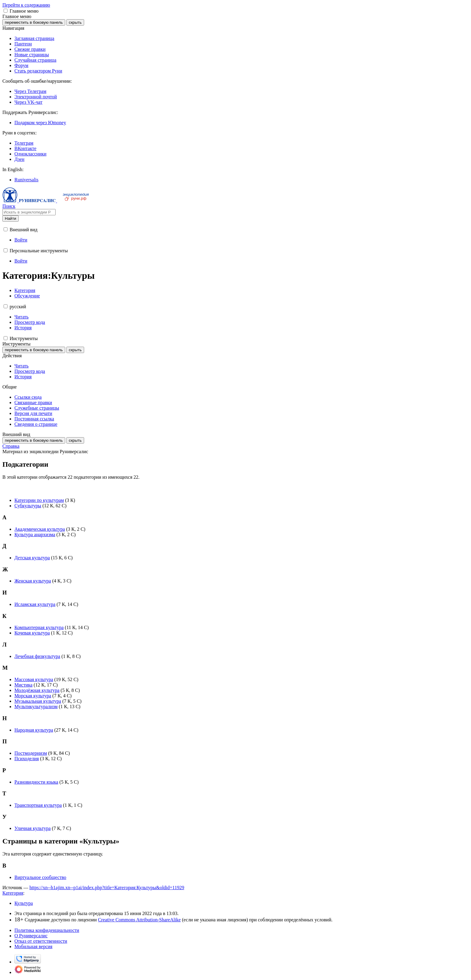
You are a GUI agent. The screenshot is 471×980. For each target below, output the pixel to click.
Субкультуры (28, 506)
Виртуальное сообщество (40, 877)
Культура (24, 903)
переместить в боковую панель (34, 22)
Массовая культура (34, 679)
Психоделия (27, 759)
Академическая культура (40, 529)
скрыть (75, 22)
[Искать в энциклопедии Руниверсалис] (29, 212)
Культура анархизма (35, 535)
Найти (11, 218)
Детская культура (32, 558)
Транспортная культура (38, 805)
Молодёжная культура (37, 690)
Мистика (23, 685)
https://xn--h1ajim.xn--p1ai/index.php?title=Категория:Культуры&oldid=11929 (107, 888)
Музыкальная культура (38, 701)
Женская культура (33, 581)
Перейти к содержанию (26, 5)
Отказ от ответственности (41, 941)
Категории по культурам (39, 500)
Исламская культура (35, 604)
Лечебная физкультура (37, 656)
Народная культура (34, 730)
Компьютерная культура (39, 627)
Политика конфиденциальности (47, 930)
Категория (13, 893)
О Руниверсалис (31, 936)
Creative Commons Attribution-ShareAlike (139, 920)
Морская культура (33, 696)
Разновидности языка (36, 782)
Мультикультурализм (36, 707)
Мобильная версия (33, 946)
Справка (11, 446)
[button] (6, 11)
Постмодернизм (31, 753)
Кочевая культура (32, 633)
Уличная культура (33, 828)
